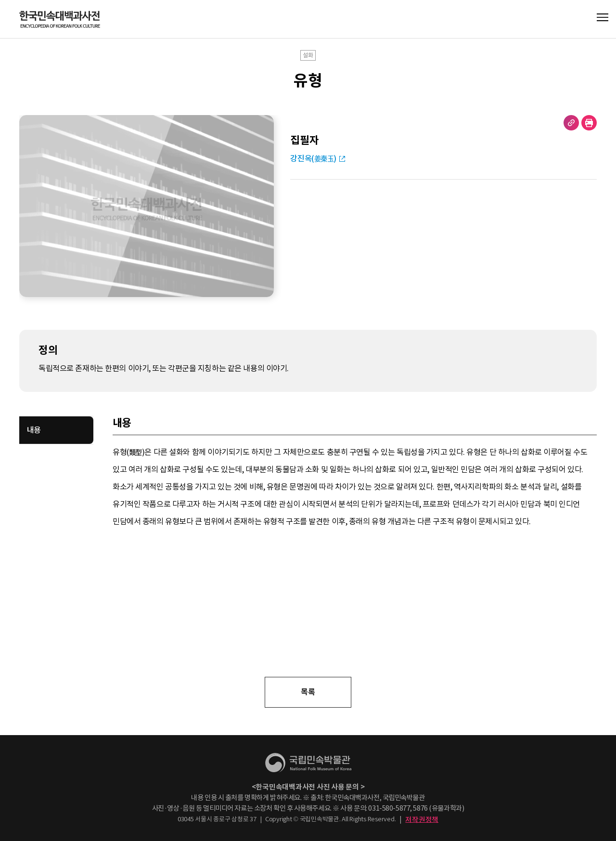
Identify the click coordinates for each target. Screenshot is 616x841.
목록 (308, 692)
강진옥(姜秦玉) (313, 159)
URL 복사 (571, 123)
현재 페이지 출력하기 (589, 123)
